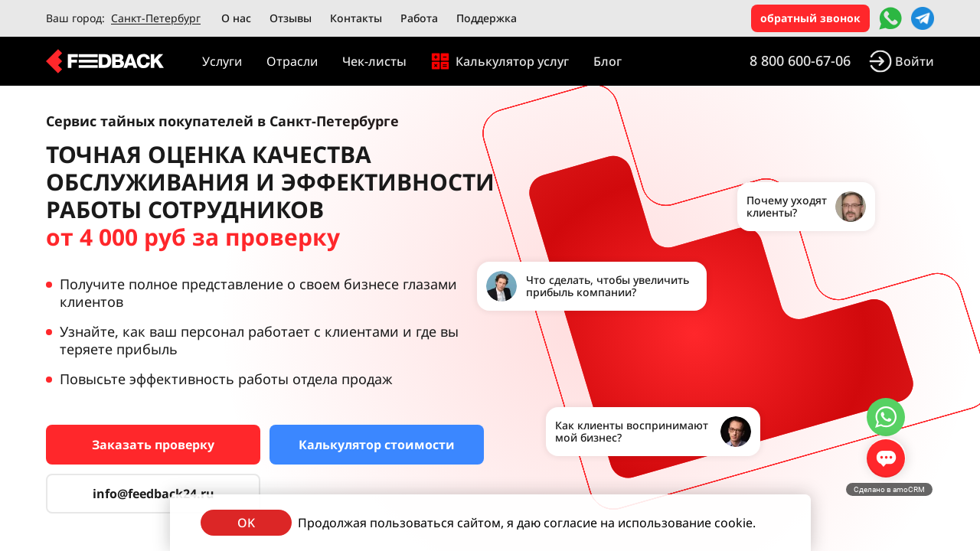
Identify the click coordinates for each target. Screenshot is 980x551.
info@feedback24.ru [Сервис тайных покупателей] (154, 494)
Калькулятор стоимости (377, 445)
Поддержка (487, 18)
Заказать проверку (153, 445)
